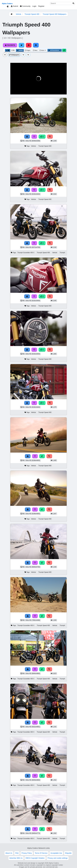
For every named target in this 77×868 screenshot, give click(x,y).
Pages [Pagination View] (28, 50)
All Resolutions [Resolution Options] (55, 50)
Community (25, 6)
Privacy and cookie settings (58, 858)
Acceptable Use (56, 853)
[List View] (13, 50)
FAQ (17, 853)
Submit (15, 6)
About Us (9, 853)
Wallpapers (14, 55)
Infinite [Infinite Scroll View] (20, 50)
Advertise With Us (16, 858)
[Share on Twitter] (22, 45)
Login (34, 6)
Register (41, 6)
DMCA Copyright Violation (35, 858)
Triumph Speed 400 (32, 14)
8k (28, 55)
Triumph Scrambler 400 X (26, 253)
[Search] (73, 3)
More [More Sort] (43, 50)
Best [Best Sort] (35, 50)
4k (23, 55)
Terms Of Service (41, 853)
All (5, 55)
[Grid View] (8, 50)
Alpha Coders (7, 4)
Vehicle (18, 14)
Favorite (10, 45)
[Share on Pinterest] (29, 45)
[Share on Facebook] (36, 45)
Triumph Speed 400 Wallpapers (55, 14)
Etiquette (68, 853)
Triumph (62, 253)
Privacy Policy (27, 853)
